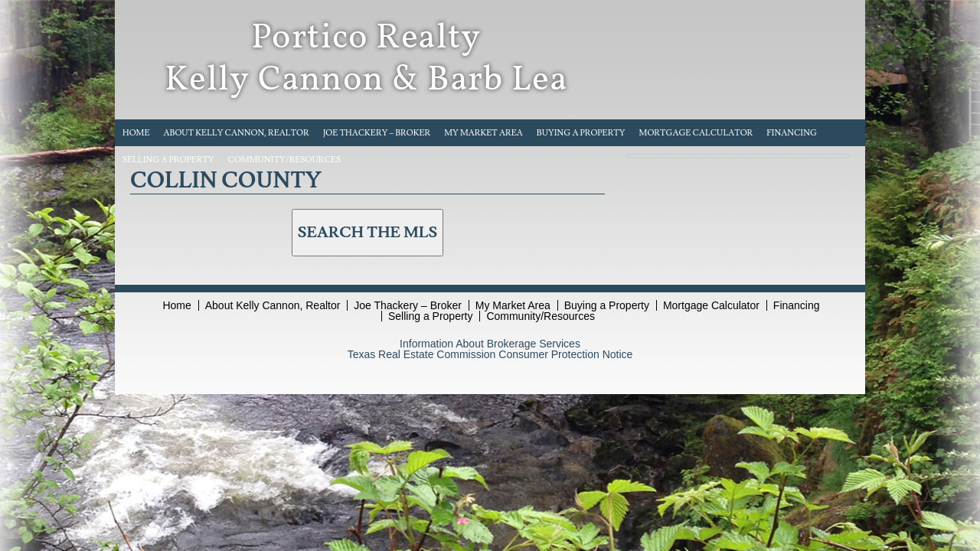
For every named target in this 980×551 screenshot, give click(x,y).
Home (136, 133)
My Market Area (483, 133)
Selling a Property (168, 160)
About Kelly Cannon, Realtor (237, 133)
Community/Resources (284, 160)
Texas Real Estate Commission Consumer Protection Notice (490, 354)
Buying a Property (581, 133)
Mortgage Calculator (696, 133)
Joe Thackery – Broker (377, 133)
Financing (792, 133)
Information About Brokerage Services (490, 344)
